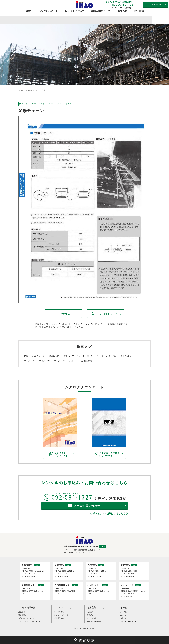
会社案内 (90, 612)
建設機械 (22, 612)
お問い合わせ (156, 5)
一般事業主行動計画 (94, 622)
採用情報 (139, 11)
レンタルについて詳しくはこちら (107, 514)
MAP (103, 547)
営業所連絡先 (137, 4)
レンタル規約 (92, 618)
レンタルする (59, 612)
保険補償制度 (59, 618)
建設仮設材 (33, 90)
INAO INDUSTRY (84, 628)
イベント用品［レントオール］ (30, 622)
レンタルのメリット (61, 615)
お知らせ (122, 11)
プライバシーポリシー (128, 622)
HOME (28, 11)
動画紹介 (90, 615)
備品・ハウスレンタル (26, 618)
